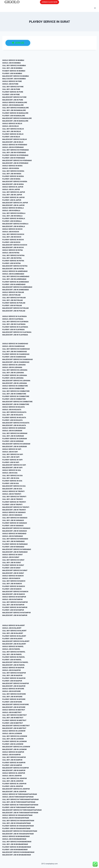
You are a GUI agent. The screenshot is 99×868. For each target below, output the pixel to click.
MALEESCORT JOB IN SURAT (13, 573)
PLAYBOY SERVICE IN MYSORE (14, 699)
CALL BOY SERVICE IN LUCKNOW (15, 736)
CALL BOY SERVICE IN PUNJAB (14, 298)
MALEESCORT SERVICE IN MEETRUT (16, 726)
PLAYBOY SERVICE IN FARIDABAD (15, 544)
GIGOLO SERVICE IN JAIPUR (13, 187)
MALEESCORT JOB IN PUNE (13, 100)
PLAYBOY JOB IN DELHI (11, 137)
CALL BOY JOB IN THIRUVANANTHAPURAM (19, 802)
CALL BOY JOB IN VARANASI (13, 520)
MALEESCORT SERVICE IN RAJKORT (16, 641)
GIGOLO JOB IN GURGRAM (12, 431)
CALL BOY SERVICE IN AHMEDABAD (16, 276)
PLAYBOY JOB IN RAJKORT (13, 639)
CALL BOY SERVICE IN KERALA (14, 213)
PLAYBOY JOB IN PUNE (11, 94)
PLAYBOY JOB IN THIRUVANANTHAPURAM (19, 807)
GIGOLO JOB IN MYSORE (12, 691)
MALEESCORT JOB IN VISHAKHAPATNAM (18, 834)
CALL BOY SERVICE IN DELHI (13, 129)
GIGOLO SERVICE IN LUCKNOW (14, 731)
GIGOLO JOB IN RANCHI (11, 578)
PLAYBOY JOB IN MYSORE (12, 702)
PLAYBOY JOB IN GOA (11, 483)
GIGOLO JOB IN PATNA (11, 253)
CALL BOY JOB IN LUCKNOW (13, 739)
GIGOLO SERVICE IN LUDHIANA (14, 365)
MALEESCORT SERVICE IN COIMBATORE (17, 402)
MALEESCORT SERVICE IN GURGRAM (16, 444)
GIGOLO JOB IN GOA (10, 473)
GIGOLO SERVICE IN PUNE (12, 81)
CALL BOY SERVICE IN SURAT (13, 560)
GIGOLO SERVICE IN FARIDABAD (14, 534)
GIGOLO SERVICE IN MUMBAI (13, 60)
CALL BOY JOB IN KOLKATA (13, 415)
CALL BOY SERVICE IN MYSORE (14, 694)
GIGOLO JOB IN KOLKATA (12, 410)
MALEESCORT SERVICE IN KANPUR (16, 768)
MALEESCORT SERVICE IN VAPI (14, 465)
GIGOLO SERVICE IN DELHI (12, 123)
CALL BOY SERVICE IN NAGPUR (14, 673)
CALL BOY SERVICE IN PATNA (13, 255)
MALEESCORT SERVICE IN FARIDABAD (17, 549)
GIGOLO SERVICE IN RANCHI (13, 576)
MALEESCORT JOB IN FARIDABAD (15, 552)
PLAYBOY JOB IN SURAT (11, 568)
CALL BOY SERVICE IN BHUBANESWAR (17, 842)
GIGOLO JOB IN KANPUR (11, 755)
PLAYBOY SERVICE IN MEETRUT (14, 720)
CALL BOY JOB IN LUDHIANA (13, 373)
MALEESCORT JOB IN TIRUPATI (14, 510)
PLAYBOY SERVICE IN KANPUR (14, 763)
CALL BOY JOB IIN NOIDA (12, 174)
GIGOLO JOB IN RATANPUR (12, 599)
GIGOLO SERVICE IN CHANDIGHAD (15, 344)
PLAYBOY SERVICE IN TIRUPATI (14, 502)
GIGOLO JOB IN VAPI (10, 452)
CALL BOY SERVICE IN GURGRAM (15, 433)
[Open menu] (95, 8)
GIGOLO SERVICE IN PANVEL (13, 646)
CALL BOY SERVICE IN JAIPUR (14, 192)
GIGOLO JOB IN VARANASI (12, 515)
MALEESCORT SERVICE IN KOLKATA (16, 423)
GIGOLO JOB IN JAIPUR (11, 189)
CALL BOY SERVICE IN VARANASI (15, 518)
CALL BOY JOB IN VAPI (11, 457)
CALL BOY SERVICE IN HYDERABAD (16, 150)
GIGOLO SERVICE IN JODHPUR (14, 773)
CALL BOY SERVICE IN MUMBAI (14, 65)
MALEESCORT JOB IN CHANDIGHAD (16, 362)
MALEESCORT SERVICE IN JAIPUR (15, 203)
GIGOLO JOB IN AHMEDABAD (13, 274)
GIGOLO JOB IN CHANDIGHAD (13, 346)
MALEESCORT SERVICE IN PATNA (15, 266)
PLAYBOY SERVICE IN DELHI (13, 134)
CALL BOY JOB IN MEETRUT (13, 718)
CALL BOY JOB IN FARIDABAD (13, 541)
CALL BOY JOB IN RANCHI (12, 584)
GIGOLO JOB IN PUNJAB (11, 295)
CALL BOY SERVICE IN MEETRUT (15, 715)
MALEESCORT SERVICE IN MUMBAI (16, 76)
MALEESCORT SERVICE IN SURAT (15, 570)
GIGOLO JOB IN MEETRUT (12, 712)
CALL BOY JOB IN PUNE (11, 89)
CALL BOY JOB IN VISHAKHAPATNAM (16, 823)
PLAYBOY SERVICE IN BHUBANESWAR (17, 847)
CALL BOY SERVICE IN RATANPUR (15, 602)
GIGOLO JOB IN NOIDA (11, 168)
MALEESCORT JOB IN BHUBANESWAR (17, 855)
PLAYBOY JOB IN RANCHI (12, 589)
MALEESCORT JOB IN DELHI (13, 142)
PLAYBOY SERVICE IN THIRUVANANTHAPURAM (20, 805)
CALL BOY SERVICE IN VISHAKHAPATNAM (18, 821)
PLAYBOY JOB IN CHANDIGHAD (14, 357)
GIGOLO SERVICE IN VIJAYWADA (15, 316)
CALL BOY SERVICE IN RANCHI (14, 581)
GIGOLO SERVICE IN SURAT (13, 555)
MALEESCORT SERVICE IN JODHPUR (16, 789)
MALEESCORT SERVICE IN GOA (14, 486)
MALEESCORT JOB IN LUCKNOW (14, 749)
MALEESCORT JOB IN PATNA (13, 269)
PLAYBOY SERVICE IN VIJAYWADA (15, 327)
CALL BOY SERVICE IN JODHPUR (15, 778)
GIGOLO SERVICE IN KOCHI (12, 229)
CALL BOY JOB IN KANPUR (12, 760)
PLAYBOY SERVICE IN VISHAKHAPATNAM (18, 826)
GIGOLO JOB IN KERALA (11, 211)
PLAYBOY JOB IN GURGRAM (13, 441)
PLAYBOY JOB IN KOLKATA (12, 420)
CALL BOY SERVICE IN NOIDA (13, 171)
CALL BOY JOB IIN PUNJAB (12, 300)
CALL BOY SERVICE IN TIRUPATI (14, 497)
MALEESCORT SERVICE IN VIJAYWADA (17, 332)
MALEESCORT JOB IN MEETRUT (14, 728)
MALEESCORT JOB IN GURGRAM (15, 447)
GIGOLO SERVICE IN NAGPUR (13, 668)
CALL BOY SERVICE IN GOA (12, 476)
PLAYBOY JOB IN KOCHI (11, 242)
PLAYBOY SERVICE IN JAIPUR (13, 197)
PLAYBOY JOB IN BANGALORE (14, 116)
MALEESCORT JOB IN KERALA (14, 226)
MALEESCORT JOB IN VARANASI (15, 531)
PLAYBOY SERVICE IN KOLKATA (14, 418)
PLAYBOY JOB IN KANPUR (12, 765)
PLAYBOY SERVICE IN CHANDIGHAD (16, 354)
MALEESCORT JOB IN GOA (12, 489)
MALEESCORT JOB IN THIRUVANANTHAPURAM (20, 813)
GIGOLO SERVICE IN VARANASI (14, 512)
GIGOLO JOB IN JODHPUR (12, 776)
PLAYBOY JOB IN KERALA (12, 221)
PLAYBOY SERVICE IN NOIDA (13, 176)
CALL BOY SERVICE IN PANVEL (14, 652)
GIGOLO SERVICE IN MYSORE (13, 689)
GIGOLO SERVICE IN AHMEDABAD (15, 271)
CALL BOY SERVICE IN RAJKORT (14, 631)
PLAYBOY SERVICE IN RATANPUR (15, 607)
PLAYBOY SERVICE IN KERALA (14, 218)
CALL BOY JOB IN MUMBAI (12, 68)
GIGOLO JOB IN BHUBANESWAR (14, 839)
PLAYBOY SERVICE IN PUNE (13, 92)
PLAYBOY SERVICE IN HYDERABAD (15, 155)
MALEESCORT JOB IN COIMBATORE (16, 404)
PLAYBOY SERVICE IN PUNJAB (14, 303)
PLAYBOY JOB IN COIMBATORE (14, 399)
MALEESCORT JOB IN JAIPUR (13, 205)
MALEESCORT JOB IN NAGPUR (14, 686)
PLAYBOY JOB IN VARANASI (13, 526)
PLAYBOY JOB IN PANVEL (12, 660)
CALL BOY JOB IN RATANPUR (13, 605)
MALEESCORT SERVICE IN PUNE (14, 97)
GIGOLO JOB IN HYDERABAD (13, 147)
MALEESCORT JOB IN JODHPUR (14, 792)
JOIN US (18, 43)
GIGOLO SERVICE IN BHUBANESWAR (16, 836)
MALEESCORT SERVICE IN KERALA (15, 224)
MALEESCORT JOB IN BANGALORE (15, 121)
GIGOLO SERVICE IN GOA (12, 470)
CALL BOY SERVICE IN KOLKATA (14, 412)
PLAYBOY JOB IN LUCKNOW (13, 744)
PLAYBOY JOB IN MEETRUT (13, 723)
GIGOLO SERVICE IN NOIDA (12, 166)
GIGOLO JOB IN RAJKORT (12, 628)
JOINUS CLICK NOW (49, 2)
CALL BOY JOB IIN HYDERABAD (14, 152)
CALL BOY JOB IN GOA (11, 478)
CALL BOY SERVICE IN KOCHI (13, 234)
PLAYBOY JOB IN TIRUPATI (12, 505)
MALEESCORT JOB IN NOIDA (13, 184)
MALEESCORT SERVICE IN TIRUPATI (16, 507)
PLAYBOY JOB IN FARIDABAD (13, 547)
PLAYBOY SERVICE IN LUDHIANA (15, 375)
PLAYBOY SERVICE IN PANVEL (14, 657)
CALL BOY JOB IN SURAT (12, 563)
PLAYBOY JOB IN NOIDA (11, 179)
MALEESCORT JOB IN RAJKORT (14, 644)
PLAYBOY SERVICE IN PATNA (13, 261)
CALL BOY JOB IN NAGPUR (12, 675)
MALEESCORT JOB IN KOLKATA (14, 425)
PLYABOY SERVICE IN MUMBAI (14, 71)
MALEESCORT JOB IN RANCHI (14, 594)
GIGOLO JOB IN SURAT (11, 557)
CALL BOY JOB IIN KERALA (12, 216)
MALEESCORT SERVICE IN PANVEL (15, 662)
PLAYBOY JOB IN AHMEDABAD (14, 284)
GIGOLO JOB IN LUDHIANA (12, 367)
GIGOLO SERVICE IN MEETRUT (14, 710)
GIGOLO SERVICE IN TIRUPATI (13, 491)
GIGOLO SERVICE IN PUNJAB (13, 292)
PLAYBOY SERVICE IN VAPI (12, 460)
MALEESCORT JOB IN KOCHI (13, 247)
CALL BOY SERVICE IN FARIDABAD (15, 539)
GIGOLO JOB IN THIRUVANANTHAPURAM (18, 797)
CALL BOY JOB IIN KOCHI (12, 237)
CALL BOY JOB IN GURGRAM (13, 436)
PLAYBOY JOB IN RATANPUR (13, 610)
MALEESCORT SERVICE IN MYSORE (16, 704)
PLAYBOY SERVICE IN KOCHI (13, 240)
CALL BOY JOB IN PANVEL (12, 654)
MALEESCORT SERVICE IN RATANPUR (16, 613)
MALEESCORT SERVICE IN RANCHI (15, 592)
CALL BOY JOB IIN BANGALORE (14, 110)
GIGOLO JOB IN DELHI (10, 126)
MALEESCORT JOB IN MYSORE (14, 707)
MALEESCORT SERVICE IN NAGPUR (16, 683)
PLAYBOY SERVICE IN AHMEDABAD (16, 282)
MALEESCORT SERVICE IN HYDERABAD (17, 160)
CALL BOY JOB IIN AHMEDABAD (14, 279)
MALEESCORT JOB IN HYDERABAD (15, 163)
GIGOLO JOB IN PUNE (10, 84)
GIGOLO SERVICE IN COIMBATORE (15, 386)
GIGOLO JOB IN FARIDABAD (13, 536)
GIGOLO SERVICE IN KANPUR (13, 752)
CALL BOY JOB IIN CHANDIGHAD (15, 352)
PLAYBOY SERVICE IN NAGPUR (14, 678)
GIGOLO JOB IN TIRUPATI (12, 494)
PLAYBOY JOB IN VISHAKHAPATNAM (16, 828)
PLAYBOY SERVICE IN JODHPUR (14, 784)
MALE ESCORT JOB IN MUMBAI (14, 79)
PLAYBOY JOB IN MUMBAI (12, 73)
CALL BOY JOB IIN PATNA (12, 258)
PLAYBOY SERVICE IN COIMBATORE (16, 396)
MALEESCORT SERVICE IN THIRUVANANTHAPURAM (22, 810)
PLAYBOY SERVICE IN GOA (12, 481)
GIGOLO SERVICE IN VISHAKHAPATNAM (17, 815)
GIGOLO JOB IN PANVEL (11, 649)
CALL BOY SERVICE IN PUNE (13, 87)
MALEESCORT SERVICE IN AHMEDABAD (17, 287)
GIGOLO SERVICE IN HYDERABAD (15, 145)
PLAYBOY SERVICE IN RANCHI (14, 586)
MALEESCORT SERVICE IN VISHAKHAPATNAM (20, 831)
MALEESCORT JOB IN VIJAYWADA (15, 335)
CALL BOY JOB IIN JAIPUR (12, 195)
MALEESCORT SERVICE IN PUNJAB (15, 308)
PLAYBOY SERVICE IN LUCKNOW (15, 741)
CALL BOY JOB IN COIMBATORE (14, 394)
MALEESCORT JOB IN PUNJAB (14, 311)
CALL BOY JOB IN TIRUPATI (13, 499)
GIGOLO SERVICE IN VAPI (12, 449)
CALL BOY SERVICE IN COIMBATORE (16, 391)
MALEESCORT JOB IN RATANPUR (15, 615)
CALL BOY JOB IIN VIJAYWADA (14, 324)
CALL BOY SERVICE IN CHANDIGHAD (16, 349)
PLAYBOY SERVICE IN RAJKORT (14, 636)
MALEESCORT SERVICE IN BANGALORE (17, 118)
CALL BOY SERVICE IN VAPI (13, 454)
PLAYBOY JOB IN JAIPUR (12, 200)
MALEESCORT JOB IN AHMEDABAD (16, 290)
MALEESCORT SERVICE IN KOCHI (15, 245)
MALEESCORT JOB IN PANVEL (14, 665)
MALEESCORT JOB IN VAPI (12, 468)
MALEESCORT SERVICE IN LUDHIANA (16, 381)
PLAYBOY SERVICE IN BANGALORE (15, 113)
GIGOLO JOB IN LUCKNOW (12, 733)
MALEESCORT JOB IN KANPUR (14, 770)
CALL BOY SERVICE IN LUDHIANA (15, 370)
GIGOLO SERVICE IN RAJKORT (14, 625)
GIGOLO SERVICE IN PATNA (13, 250)
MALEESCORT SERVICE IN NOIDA (15, 181)
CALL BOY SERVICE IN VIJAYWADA (15, 322)
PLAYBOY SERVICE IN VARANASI (15, 523)
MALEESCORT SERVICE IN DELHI (15, 139)
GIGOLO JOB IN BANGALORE (13, 105)
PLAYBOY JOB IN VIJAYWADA (13, 330)
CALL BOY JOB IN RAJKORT (13, 633)
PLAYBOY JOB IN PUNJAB (12, 305)
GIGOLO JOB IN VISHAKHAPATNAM (16, 818)
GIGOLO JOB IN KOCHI (11, 232)
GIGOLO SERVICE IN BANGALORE (15, 102)
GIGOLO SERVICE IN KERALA (13, 208)
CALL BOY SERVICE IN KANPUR (14, 757)
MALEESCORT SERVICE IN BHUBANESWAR (18, 852)
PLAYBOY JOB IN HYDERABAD (14, 158)
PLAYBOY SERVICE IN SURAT (13, 565)
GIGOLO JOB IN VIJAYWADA (13, 319)
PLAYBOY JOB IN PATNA (12, 263)
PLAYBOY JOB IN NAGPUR (12, 681)
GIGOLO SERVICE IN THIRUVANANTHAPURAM (20, 794)
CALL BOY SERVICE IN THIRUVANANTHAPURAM (20, 799)
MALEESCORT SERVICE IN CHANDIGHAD (18, 359)
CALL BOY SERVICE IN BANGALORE (16, 108)
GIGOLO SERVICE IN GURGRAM (14, 428)
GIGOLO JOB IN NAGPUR (12, 670)
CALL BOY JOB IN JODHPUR (13, 781)
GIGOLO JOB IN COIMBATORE (13, 388)
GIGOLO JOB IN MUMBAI (12, 63)
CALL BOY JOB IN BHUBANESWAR (15, 844)
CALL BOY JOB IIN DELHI (12, 131)
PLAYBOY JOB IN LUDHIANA (13, 378)
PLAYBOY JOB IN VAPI (11, 462)
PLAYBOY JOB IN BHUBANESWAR (15, 850)
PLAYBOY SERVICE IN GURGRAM (15, 439)
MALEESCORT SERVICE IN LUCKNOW (16, 747)
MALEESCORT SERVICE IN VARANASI (16, 528)
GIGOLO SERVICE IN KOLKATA (13, 407)
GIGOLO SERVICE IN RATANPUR (14, 597)
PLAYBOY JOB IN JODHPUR (13, 786)
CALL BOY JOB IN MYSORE (12, 697)
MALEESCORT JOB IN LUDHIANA (15, 383)
